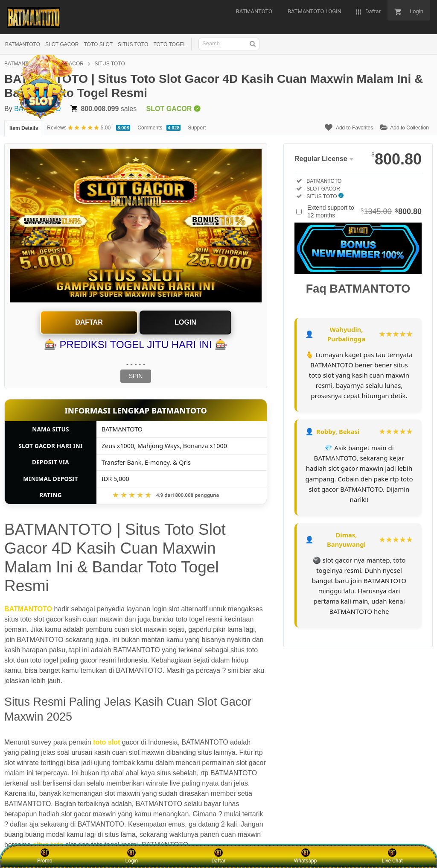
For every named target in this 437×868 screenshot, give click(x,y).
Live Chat (392, 856)
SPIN (136, 376)
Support (197, 128)
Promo (45, 856)
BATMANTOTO (23, 44)
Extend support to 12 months (364, 211)
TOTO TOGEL (169, 44)
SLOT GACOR (62, 44)
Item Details (24, 128)
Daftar (89, 322)
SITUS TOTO (133, 44)
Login (185, 322)
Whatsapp (306, 856)
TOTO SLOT (98, 44)
